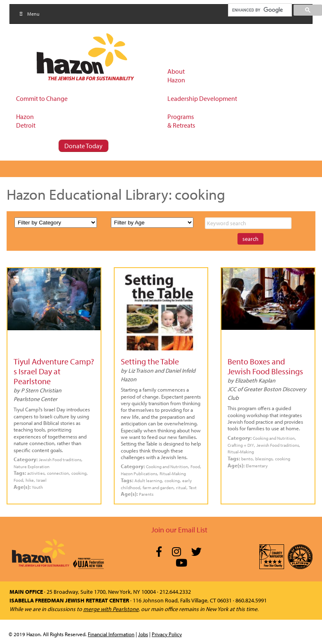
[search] (260, 10)
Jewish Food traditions (60, 459)
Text (193, 487)
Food (18, 480)
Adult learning (148, 480)
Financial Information (111, 634)
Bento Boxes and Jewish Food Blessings (265, 366)
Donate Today (83, 146)
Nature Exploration (32, 466)
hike (30, 480)
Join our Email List (179, 530)
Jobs (143, 634)
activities (36, 473)
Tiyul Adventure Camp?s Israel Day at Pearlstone (54, 371)
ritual (181, 487)
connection (58, 473)
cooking (79, 473)
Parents (146, 494)
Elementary (257, 465)
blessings (264, 458)
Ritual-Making (173, 473)
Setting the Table (150, 361)
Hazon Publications (139, 473)
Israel (41, 480)
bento (247, 458)
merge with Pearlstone (111, 609)
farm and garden (158, 487)
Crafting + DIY (241, 445)
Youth (37, 487)
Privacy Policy (167, 634)
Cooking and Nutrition (167, 466)
